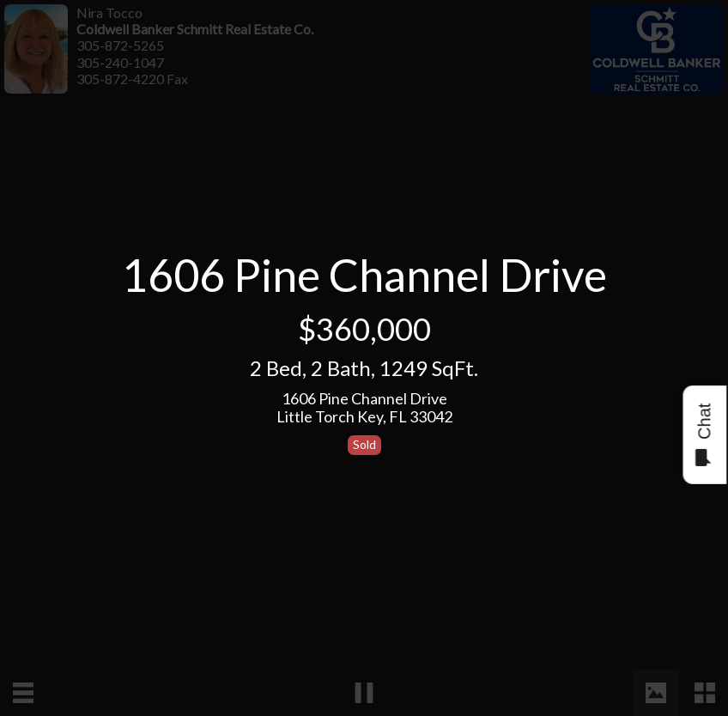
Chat (704, 435)
